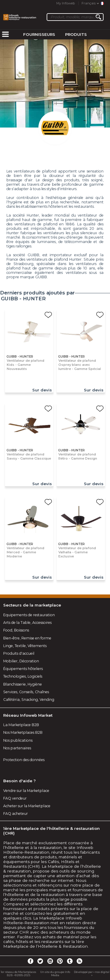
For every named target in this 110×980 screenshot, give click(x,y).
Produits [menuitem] (76, 34)
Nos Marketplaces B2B (23, 732)
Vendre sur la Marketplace (26, 791)
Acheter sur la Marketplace (27, 806)
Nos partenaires (17, 748)
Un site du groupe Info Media (55, 974)
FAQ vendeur (15, 798)
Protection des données (24, 760)
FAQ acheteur (16, 814)
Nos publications (18, 740)
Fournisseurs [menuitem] (39, 34)
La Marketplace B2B (21, 725)
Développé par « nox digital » (92, 974)
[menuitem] (5, 35)
